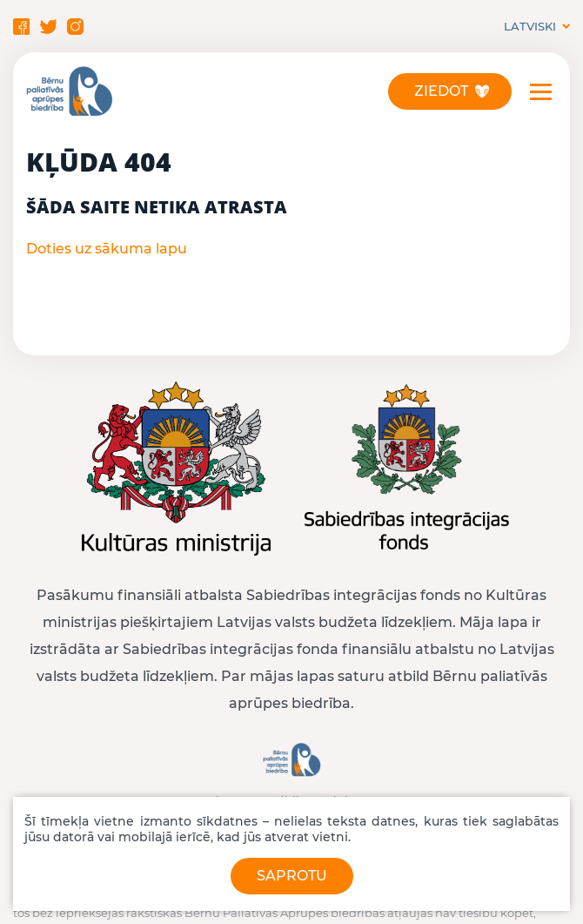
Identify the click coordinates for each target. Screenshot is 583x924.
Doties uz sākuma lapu (107, 249)
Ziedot (441, 91)
